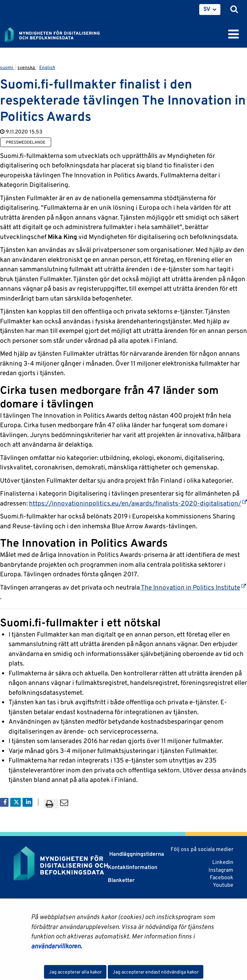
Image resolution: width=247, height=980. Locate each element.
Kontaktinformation (133, 867)
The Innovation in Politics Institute (193, 587)
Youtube (223, 885)
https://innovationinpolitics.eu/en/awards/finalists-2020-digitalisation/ (138, 503)
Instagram (221, 870)
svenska (27, 67)
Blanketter (121, 880)
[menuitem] (210, 10)
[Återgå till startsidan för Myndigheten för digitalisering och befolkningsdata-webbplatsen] (57, 33)
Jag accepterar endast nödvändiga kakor (156, 972)
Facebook (222, 877)
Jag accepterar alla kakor (75, 972)
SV (207, 9)
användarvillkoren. (56, 946)
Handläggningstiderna (136, 854)
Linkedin (223, 862)
